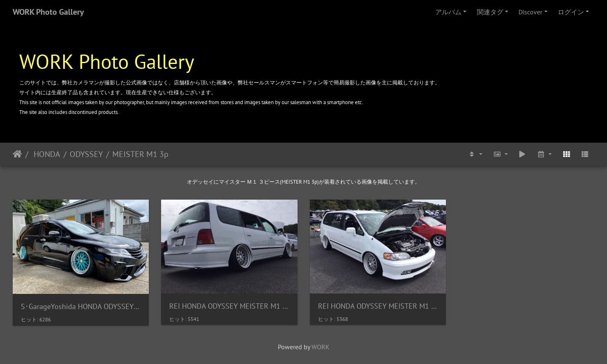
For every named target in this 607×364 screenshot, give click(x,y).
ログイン (571, 12)
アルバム (448, 12)
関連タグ (490, 12)
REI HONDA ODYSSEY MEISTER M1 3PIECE (229, 306)
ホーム (17, 154)
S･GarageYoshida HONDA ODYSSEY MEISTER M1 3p (81, 306)
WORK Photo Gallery (48, 12)
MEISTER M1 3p (140, 154)
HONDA (46, 154)
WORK (321, 347)
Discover (530, 12)
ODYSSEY (86, 154)
